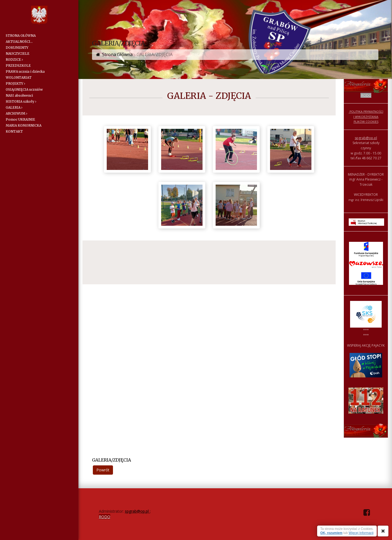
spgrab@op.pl (366, 138)
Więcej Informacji (361, 533)
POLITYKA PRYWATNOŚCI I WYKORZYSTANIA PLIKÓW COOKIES (366, 117)
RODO (366, 95)
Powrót (103, 470)
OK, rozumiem (331, 533)
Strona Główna (117, 54)
